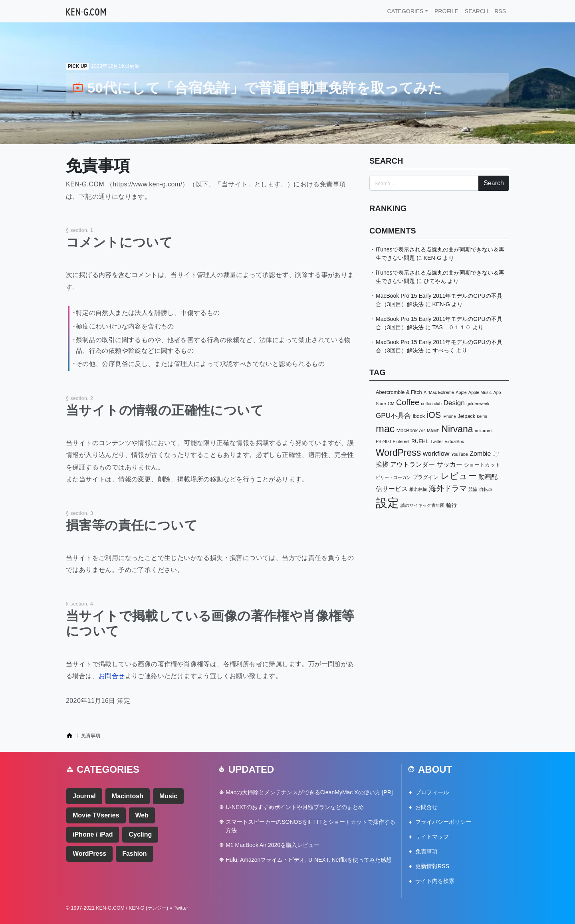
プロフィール (432, 792)
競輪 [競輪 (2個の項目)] (473, 489)
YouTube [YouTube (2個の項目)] (460, 454)
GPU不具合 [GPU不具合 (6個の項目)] (393, 416)
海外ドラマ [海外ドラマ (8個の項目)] (448, 488)
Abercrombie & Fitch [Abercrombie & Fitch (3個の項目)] (399, 392)
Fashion (134, 854)
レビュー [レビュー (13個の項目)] (459, 476)
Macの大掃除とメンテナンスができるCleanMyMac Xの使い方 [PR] (309, 792)
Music (168, 796)
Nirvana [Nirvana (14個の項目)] (457, 429)
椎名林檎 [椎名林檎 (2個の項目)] (418, 489)
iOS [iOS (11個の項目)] (434, 415)
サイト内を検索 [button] (435, 881)
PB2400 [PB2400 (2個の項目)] (383, 441)
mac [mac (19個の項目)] (385, 429)
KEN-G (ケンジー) (148, 908)
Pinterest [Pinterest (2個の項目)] (401, 441)
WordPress (89, 854)
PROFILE (446, 11)
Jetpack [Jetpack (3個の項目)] (466, 416)
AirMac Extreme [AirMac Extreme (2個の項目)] (439, 392)
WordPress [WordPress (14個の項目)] (398, 453)
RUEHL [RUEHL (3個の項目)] (420, 441)
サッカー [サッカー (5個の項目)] (450, 464)
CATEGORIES (405, 11)
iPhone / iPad (93, 834)
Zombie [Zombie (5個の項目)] (480, 454)
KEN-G (432, 258)
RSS (500, 11)
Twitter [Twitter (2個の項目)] (437, 441)
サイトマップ (432, 837)
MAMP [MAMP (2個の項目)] (433, 431)
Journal (84, 796)
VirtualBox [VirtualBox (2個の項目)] (454, 441)
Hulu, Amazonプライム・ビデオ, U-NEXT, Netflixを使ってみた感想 (309, 860)
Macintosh (128, 796)
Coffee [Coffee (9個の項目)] (408, 402)
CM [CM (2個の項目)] (391, 404)
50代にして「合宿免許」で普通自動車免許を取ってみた (257, 88)
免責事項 (426, 851)
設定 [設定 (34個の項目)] (387, 503)
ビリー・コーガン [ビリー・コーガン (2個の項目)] (393, 477)
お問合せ (112, 676)
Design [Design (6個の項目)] (454, 403)
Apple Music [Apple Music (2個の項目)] (480, 392)
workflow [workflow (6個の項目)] (436, 453)
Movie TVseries (96, 815)
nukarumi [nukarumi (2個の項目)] (484, 431)
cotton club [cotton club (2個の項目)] (431, 404)
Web (142, 815)
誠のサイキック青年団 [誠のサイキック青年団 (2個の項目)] (422, 505)
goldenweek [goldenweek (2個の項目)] (478, 404)
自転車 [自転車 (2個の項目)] (486, 489)
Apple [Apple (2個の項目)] (461, 392)
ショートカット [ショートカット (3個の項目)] (482, 465)
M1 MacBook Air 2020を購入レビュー (273, 845)
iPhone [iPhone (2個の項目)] (449, 416)
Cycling (140, 834)
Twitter (181, 908)
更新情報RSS (432, 866)
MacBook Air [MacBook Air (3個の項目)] (411, 430)
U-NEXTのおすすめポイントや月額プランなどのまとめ (295, 807)
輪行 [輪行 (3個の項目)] (452, 505)
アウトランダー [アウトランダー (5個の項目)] (412, 464)
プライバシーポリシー (443, 822)
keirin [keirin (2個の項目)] (482, 416)
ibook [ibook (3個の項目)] (419, 416)
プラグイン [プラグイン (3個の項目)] (425, 477)
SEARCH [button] (476, 11)
